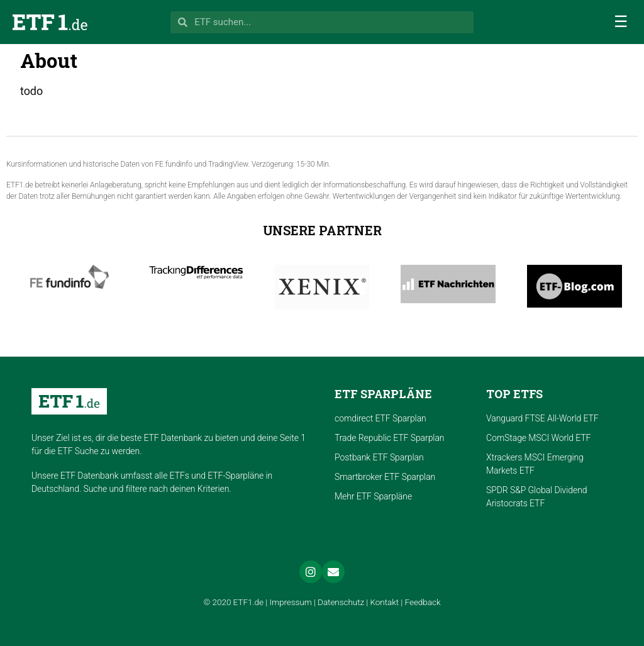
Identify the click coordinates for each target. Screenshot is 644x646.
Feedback (423, 602)
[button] (621, 22)
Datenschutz (341, 602)
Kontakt (385, 602)
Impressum (290, 602)
